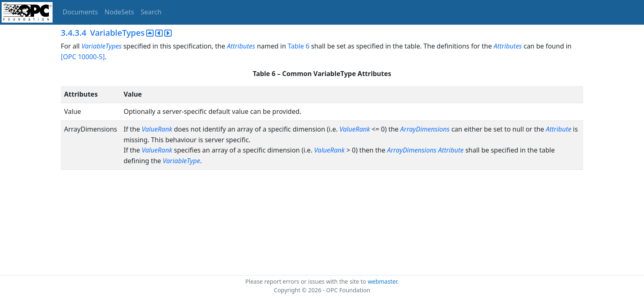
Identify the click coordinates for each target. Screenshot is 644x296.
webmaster (382, 281)
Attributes (241, 46)
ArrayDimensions (425, 129)
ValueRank (157, 129)
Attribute (559, 129)
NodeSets (120, 12)
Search (151, 12)
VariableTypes (101, 46)
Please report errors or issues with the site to (306, 281)
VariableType (181, 161)
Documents (80, 12)
